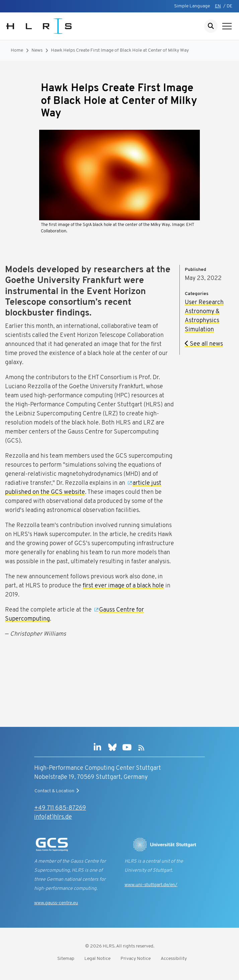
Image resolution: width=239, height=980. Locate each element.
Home (17, 50)
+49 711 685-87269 (60, 808)
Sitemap (66, 959)
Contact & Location (58, 791)
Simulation (199, 330)
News (37, 50)
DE (229, 6)
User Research (204, 303)
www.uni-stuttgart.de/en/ (151, 885)
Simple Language (192, 6)
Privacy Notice (136, 959)
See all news (204, 344)
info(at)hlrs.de (53, 817)
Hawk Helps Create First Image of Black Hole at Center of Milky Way (120, 50)
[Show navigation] (227, 26)
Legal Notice (97, 959)
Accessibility (174, 959)
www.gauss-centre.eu (56, 903)
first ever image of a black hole (123, 586)
